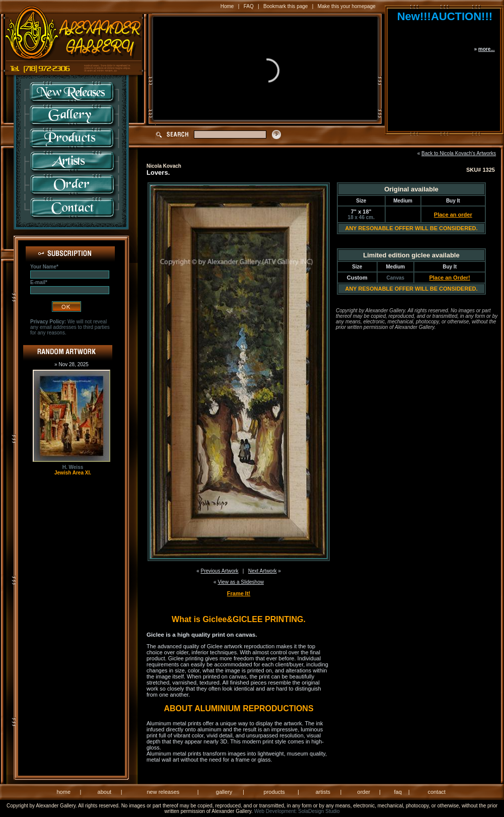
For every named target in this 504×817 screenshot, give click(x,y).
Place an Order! (449, 278)
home (64, 792)
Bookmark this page (285, 6)
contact (436, 792)
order (364, 792)
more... (487, 49)
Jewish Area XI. (73, 473)
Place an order (453, 215)
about (105, 792)
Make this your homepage (347, 6)
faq (398, 792)
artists (323, 792)
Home (227, 6)
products (274, 792)
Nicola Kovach (164, 166)
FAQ (249, 6)
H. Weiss (73, 467)
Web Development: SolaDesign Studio (297, 811)
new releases (163, 792)
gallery (224, 792)
